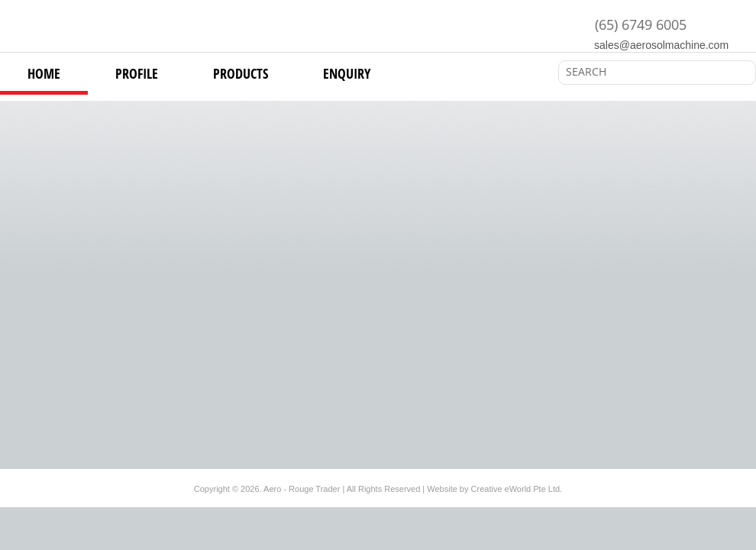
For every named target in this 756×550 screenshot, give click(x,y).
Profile (137, 73)
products (241, 73)
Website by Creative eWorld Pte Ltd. (494, 489)
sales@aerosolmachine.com (661, 45)
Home (44, 73)
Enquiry (347, 73)
